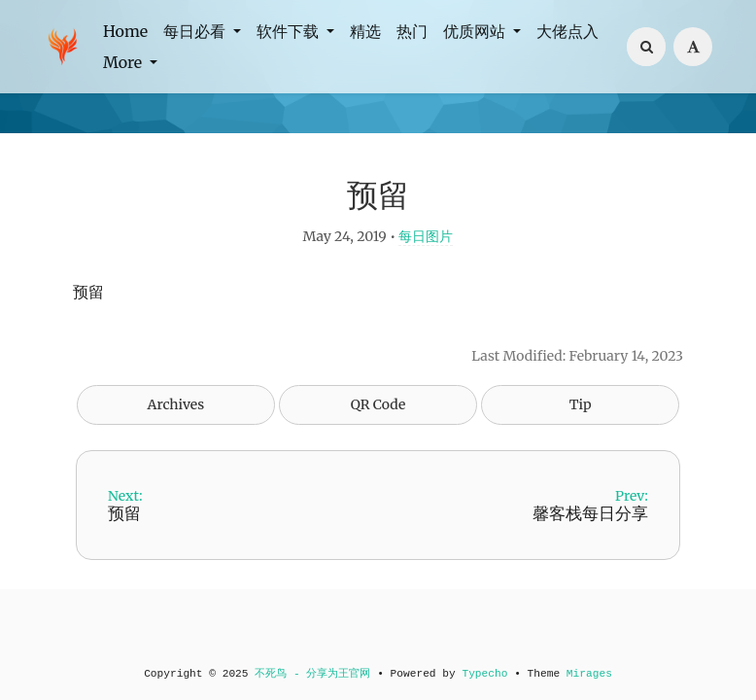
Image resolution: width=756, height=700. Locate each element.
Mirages (589, 674)
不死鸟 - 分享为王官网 (312, 674)
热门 (412, 31)
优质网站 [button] (476, 31)
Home (125, 31)
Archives (176, 404)
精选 (365, 31)
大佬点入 (567, 31)
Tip (581, 404)
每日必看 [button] (196, 31)
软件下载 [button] (290, 31)
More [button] (124, 62)
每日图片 (426, 236)
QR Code (378, 404)
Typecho (484, 674)
